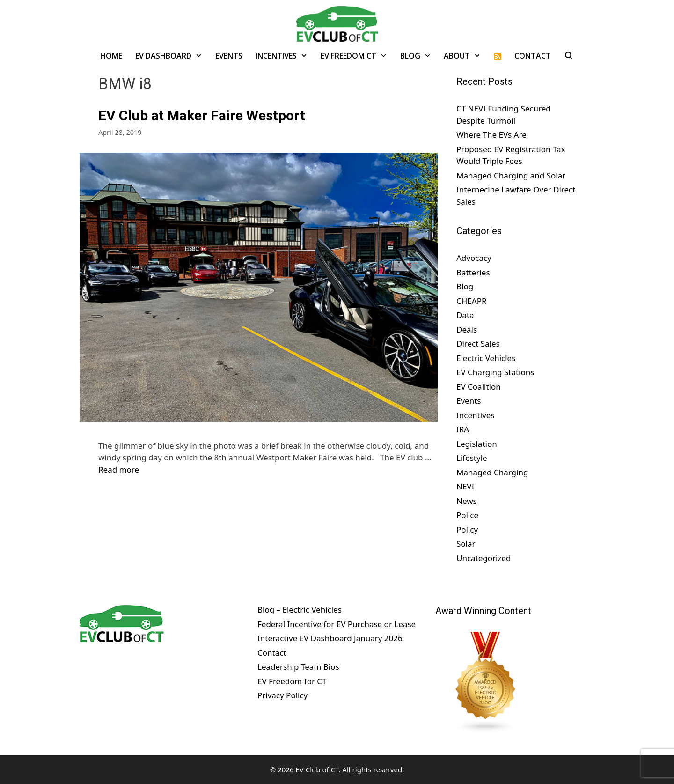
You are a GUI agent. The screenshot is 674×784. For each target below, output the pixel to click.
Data (465, 315)
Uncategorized (484, 558)
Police (467, 515)
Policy (467, 529)
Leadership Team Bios (298, 667)
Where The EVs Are (491, 135)
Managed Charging (492, 472)
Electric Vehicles (486, 358)
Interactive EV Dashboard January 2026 (330, 638)
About (465, 56)
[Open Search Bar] (569, 56)
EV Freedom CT (357, 56)
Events (229, 56)
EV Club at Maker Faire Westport (202, 115)
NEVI (465, 486)
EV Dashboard (172, 56)
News (467, 501)
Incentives (285, 56)
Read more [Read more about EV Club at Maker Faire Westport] (119, 470)
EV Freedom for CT (292, 681)
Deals (467, 329)
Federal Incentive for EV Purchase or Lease (337, 624)
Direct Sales (478, 344)
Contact (533, 56)
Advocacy (474, 258)
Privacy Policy (282, 695)
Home (111, 56)
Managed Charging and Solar (511, 175)
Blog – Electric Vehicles (300, 610)
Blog (419, 56)
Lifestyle (472, 458)
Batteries (473, 272)
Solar (466, 544)
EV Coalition (479, 387)
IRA (463, 429)
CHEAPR (472, 301)
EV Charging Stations (495, 372)
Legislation (477, 444)
